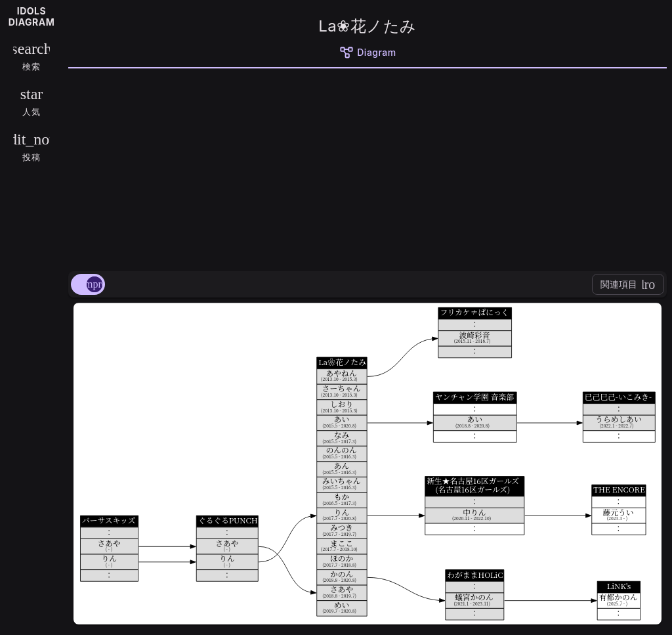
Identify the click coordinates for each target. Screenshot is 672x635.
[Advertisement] (367, 167)
